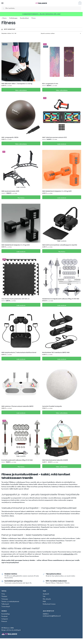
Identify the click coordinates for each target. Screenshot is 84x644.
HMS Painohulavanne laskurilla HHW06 (55, 460)
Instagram (5, 619)
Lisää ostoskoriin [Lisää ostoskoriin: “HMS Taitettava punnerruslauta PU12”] (62, 143)
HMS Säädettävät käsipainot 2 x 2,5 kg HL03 (57, 191)
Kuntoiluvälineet (24, 18)
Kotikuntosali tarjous (49, 604)
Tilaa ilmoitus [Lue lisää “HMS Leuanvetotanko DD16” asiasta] (21, 197)
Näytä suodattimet (8, 29)
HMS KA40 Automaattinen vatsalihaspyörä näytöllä (60, 245)
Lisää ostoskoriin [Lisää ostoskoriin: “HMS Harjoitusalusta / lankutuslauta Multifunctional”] (21, 359)
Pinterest (4, 621)
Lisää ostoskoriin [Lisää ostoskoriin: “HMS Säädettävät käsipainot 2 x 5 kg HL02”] (21, 251)
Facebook (4, 616)
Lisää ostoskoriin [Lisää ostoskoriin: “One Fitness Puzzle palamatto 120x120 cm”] (21, 305)
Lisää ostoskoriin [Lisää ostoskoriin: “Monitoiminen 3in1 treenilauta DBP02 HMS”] (62, 359)
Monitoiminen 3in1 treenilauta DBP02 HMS (56, 352)
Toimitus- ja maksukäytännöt (10, 602)
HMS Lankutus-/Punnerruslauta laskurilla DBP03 (17, 406)
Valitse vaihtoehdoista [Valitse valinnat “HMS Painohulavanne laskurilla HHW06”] (62, 466)
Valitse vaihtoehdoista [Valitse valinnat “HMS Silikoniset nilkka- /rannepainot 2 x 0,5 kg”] (21, 90)
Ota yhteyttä (47, 599)
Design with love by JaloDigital (11, 630)
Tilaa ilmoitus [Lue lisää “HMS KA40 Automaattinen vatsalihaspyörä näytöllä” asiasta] (62, 251)
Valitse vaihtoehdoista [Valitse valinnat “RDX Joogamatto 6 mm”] (62, 90)
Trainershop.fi (6, 607)
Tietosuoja (5, 599)
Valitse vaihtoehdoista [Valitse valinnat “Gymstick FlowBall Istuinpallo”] (62, 412)
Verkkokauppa (13, 18)
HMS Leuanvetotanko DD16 (10, 191)
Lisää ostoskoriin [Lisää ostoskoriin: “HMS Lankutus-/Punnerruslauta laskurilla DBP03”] (21, 412)
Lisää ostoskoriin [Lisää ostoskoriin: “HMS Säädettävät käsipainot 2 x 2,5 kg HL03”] (62, 197)
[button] (80, 3)
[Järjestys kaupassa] (61, 33)
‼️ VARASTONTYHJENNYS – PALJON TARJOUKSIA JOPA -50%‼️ (41, 14)
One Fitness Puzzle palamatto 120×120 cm (15, 299)
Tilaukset (4, 597)
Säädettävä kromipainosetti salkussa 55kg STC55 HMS (61, 299)
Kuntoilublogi (6, 614)
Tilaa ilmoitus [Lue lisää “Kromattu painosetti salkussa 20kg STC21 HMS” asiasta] (21, 466)
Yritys (3, 594)
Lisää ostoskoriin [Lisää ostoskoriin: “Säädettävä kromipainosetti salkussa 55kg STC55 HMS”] (62, 305)
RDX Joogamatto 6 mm (50, 84)
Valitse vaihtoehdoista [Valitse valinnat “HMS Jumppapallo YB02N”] (21, 143)
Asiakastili (46, 594)
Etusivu (5, 18)
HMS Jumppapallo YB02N (10, 137)
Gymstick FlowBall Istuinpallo (52, 406)
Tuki (44, 597)
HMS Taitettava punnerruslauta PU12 (54, 137)
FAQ (44, 602)
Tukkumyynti (5, 604)
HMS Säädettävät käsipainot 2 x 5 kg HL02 (16, 245)
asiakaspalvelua (68, 554)
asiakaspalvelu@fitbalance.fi (52, 616)
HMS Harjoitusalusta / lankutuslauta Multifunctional (19, 352)
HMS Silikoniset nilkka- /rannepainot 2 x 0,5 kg (17, 84)
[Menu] (4, 3)
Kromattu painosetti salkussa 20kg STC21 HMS (17, 460)
